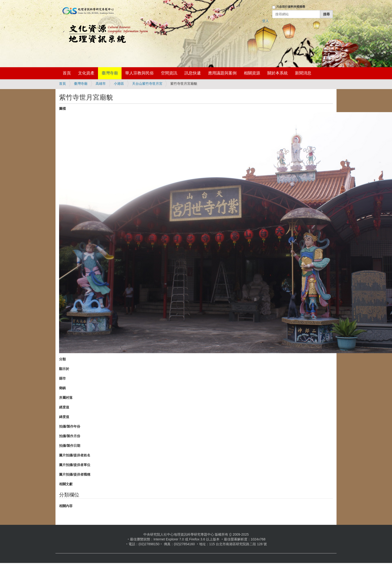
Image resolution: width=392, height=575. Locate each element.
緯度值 (64, 417)
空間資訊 (169, 73)
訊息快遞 (193, 73)
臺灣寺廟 (110, 73)
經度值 (64, 407)
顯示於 (64, 369)
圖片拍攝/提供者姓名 (75, 455)
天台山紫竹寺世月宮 (147, 84)
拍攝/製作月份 (70, 436)
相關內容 (66, 506)
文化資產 (86, 73)
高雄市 (101, 84)
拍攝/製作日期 (70, 446)
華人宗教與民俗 (139, 73)
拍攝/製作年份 (70, 426)
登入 (265, 21)
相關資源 (252, 73)
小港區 (119, 84)
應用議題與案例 (222, 73)
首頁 (67, 73)
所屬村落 (66, 398)
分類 (62, 359)
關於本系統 (278, 73)
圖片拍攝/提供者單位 (75, 465)
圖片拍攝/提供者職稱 (75, 474)
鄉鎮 (62, 388)
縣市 (62, 378)
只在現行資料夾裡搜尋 (291, 7)
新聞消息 (303, 73)
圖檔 (62, 109)
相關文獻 (66, 484)
